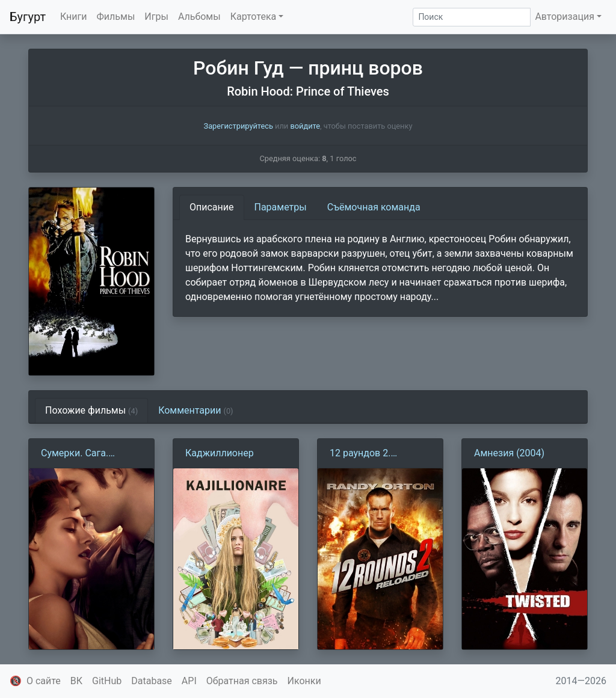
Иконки (304, 681)
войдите (305, 126)
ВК (76, 681)
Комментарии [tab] (196, 410)
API (189, 681)
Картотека (254, 17)
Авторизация (565, 17)
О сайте (44, 681)
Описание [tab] (212, 207)
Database (152, 681)
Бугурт (28, 17)
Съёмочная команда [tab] (374, 207)
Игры (156, 17)
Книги (74, 17)
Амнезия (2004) (509, 453)
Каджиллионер (220, 453)
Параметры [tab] (281, 207)
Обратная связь (242, 681)
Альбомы (199, 17)
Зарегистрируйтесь (239, 126)
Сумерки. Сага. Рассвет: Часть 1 (79, 454)
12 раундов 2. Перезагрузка (361, 454)
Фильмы (116, 17)
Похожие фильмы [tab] (91, 410)
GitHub (107, 681)
